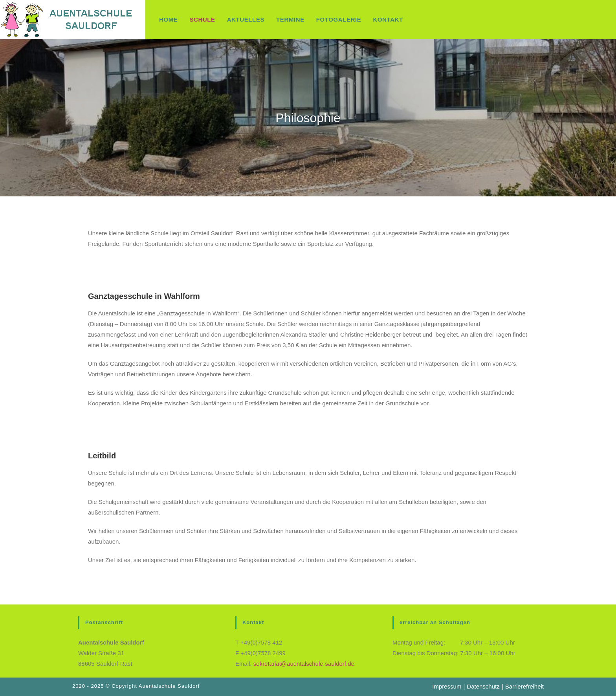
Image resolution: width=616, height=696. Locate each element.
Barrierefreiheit (524, 686)
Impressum (447, 686)
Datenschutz (483, 686)
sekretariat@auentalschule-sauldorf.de (304, 664)
